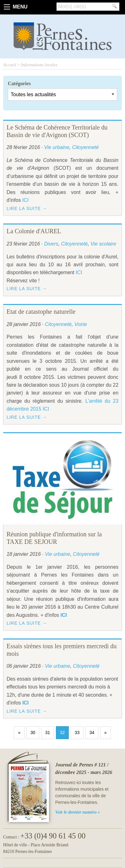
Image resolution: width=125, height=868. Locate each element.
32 (63, 733)
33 (77, 733)
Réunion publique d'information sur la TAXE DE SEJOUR (54, 538)
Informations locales (39, 65)
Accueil (10, 65)
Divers (51, 244)
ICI (25, 200)
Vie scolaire (103, 244)
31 (48, 733)
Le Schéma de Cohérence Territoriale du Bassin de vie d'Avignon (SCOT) (57, 131)
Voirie (81, 324)
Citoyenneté (85, 147)
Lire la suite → (27, 208)
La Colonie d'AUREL (34, 231)
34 (92, 733)
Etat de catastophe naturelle (41, 312)
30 (33, 733)
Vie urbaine (57, 147)
